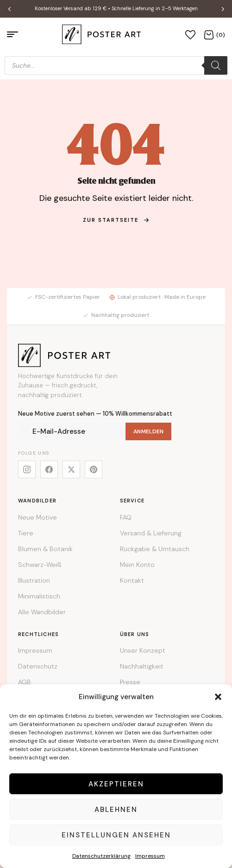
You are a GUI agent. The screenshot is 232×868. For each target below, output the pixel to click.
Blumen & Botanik (45, 549)
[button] (218, 697)
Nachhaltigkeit (142, 666)
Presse (130, 682)
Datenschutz (38, 666)
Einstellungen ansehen (116, 835)
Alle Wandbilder (42, 612)
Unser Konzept (143, 650)
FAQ (126, 517)
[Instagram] (27, 469)
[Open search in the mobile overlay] (116, 65)
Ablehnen (116, 810)
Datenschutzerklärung (101, 856)
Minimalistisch (39, 596)
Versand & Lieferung (151, 533)
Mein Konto (137, 565)
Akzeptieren (116, 784)
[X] (71, 469)
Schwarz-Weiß (40, 565)
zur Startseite (116, 220)
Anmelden (148, 431)
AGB (25, 682)
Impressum (150, 856)
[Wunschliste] (190, 34)
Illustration (34, 580)
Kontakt (132, 580)
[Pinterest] (94, 469)
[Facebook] (49, 469)
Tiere (26, 533)
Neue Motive (38, 517)
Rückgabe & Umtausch (155, 549)
